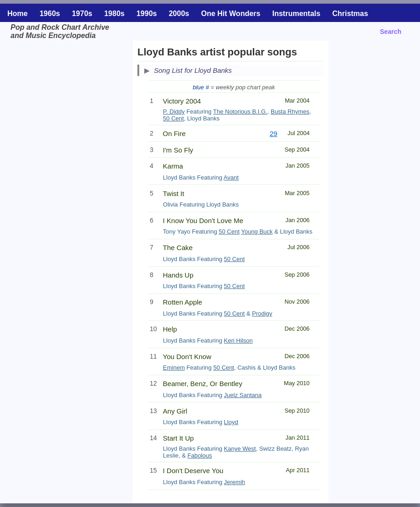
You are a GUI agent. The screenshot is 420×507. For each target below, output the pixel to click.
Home (17, 14)
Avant (231, 177)
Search (391, 32)
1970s (82, 14)
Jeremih (235, 482)
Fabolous (199, 455)
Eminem (174, 368)
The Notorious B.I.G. (240, 112)
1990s (147, 14)
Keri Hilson (238, 341)
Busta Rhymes (290, 112)
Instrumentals (296, 14)
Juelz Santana (243, 395)
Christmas (350, 14)
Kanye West (240, 449)
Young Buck (257, 232)
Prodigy (262, 313)
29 (274, 134)
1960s (50, 14)
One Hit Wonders (231, 14)
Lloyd (231, 422)
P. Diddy (174, 112)
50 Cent (174, 118)
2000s (179, 14)
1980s (114, 14)
